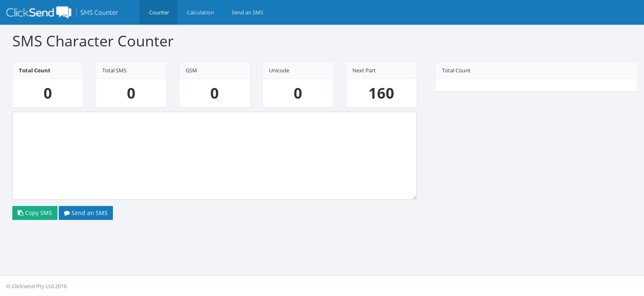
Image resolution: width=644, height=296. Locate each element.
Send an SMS (86, 221)
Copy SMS (35, 221)
